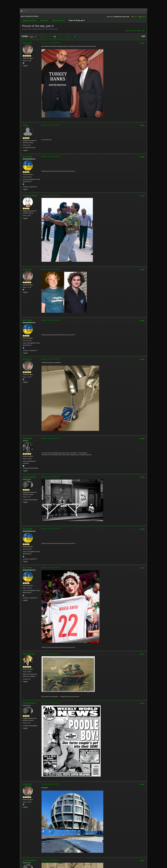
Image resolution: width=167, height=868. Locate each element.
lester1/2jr (27, 43)
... (42, 37)
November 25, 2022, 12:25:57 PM (50, 568)
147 (64, 37)
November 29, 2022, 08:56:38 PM (50, 703)
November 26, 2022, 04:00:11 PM (50, 654)
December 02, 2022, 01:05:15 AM (50, 784)
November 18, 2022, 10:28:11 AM (50, 320)
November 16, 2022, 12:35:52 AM (50, 269)
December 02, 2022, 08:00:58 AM (50, 860)
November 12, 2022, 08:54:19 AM (50, 125)
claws (25, 125)
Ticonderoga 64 (29, 477)
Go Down (25, 37)
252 (71, 37)
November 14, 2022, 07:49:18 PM (50, 195)
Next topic (141, 31)
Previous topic (131, 31)
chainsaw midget (30, 195)
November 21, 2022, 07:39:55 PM (50, 438)
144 (50, 37)
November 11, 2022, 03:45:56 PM (50, 43)
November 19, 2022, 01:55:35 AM (50, 359)
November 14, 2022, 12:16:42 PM (50, 157)
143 (45, 37)
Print (143, 37)
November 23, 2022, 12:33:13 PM (50, 529)
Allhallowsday (29, 654)
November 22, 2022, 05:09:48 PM (50, 477)
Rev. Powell (28, 157)
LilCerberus (28, 438)
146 (59, 37)
